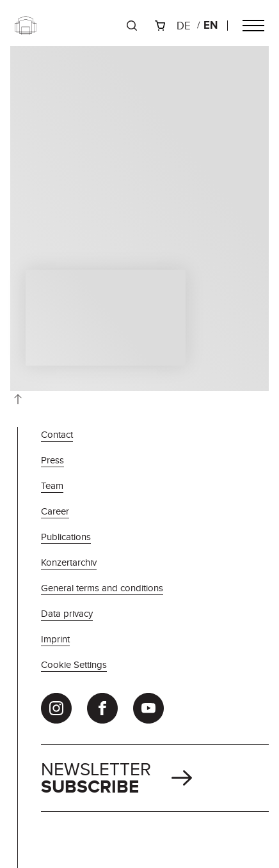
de (184, 26)
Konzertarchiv (69, 562)
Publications (66, 537)
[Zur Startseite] (26, 26)
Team (52, 485)
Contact (57, 434)
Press (52, 460)
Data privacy (67, 613)
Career (55, 511)
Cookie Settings (74, 664)
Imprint (55, 639)
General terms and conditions (102, 588)
